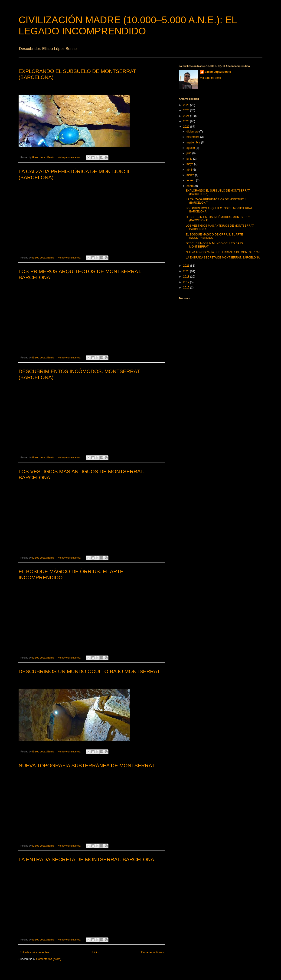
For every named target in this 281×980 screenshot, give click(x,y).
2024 (187, 116)
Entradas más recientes (34, 952)
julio (189, 153)
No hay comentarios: (69, 157)
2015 (187, 288)
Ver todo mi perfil (210, 78)
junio (190, 159)
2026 (187, 105)
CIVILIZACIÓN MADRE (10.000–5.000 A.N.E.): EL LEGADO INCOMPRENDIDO (128, 25)
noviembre (193, 137)
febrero (191, 180)
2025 (187, 110)
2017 (187, 282)
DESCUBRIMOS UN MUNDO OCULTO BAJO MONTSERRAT (89, 671)
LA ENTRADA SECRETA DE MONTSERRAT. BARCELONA (86, 859)
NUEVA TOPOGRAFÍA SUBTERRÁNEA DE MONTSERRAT (87, 766)
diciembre (193, 132)
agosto (191, 148)
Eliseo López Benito (218, 72)
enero (190, 186)
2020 (187, 271)
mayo (190, 164)
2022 (187, 127)
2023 (187, 121)
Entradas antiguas (152, 952)
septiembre (194, 142)
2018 (187, 277)
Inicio (95, 952)
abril (190, 170)
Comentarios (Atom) (49, 959)
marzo (191, 175)
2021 (187, 266)
